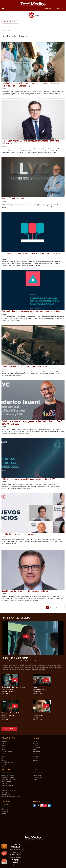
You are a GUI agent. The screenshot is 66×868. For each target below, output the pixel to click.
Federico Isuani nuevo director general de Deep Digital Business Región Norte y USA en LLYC (32, 423)
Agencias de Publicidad (8, 775)
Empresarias (36, 748)
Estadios (4, 760)
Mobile (3, 767)
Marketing (4, 784)
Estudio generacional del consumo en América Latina (24, 366)
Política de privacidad (33, 841)
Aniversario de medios (8, 777)
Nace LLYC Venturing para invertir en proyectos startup (25, 591)
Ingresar (59, 9)
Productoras (5, 788)
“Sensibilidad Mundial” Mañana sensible (13, 687)
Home (4, 31)
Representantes (6, 795)
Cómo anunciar (6, 809)
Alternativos (5, 765)
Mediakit (4, 813)
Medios (35, 741)
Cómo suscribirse (6, 807)
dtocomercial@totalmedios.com (16, 849)
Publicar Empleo (38, 775)
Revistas (4, 743)
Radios (3, 750)
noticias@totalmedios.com (16, 865)
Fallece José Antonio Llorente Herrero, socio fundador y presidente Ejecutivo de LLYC (30, 142)
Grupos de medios (6, 782)
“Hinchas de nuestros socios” (41, 713)
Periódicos (4, 741)
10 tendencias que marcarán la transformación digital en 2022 (28, 479)
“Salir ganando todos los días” (10, 713)
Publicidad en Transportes (9, 763)
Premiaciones (37, 752)
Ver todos (9, 729)
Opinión (35, 758)
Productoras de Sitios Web (9, 790)
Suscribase (48, 9)
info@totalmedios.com (16, 857)
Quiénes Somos (5, 805)
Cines (3, 758)
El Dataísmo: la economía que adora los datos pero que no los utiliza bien (31, 255)
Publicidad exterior (7, 752)
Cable (3, 745)
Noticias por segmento (10, 22)
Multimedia (36, 760)
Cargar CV (36, 779)
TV (2, 748)
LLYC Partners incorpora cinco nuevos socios (21, 534)
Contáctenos (5, 811)
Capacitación (36, 754)
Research (36, 743)
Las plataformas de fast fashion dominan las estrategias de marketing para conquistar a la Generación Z (32, 84)
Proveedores (5, 792)
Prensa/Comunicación (7, 786)
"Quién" (35, 687)
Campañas (36, 745)
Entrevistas (36, 756)
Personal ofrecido (38, 777)
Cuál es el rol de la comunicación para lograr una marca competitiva (31, 311)
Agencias (35, 750)
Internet (4, 754)
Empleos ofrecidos (38, 773)
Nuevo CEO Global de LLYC (13, 198)
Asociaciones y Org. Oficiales (9, 779)
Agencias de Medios (7, 773)
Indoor (3, 756)
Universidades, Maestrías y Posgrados (12, 797)
